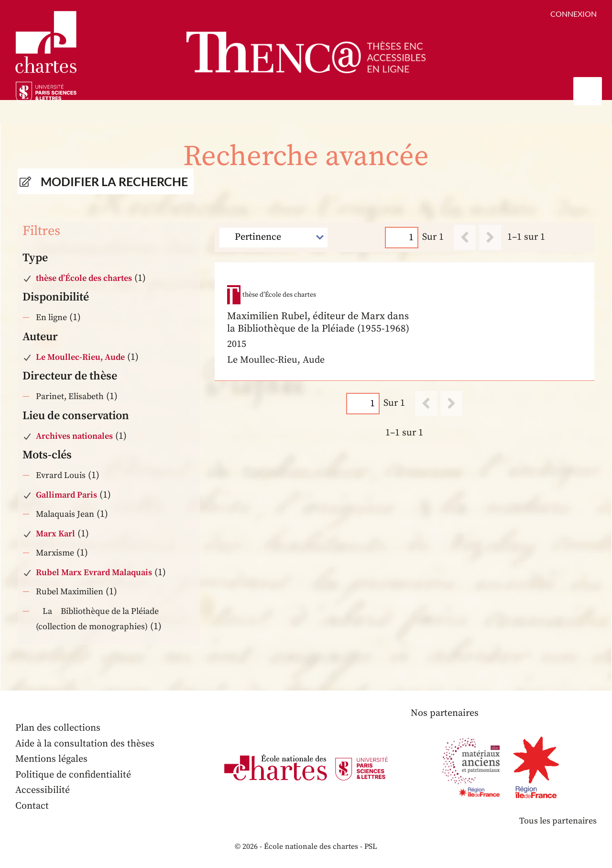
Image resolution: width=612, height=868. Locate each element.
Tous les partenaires (558, 821)
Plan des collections (58, 728)
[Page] (402, 237)
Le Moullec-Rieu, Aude (80, 357)
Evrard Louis (61, 475)
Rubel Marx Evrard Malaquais (94, 573)
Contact (32, 806)
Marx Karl (55, 534)
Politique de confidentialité (73, 775)
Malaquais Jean (65, 514)
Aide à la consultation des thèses (85, 744)
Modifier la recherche (114, 181)
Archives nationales (74, 436)
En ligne (51, 317)
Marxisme (55, 553)
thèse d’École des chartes (84, 278)
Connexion (574, 14)
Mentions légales (51, 759)
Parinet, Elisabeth (70, 396)
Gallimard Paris (66, 495)
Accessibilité (43, 790)
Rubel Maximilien (70, 592)
